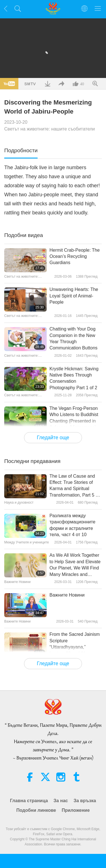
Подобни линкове (36, 810)
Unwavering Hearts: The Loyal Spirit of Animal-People (74, 296)
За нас (61, 801)
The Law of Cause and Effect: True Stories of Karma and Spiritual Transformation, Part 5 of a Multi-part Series (74, 486)
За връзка (85, 801)
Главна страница (29, 801)
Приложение (76, 810)
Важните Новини (67, 595)
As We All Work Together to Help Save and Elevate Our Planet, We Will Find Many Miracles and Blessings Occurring (75, 565)
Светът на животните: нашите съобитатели (50, 129)
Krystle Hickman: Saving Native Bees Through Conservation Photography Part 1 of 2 (74, 378)
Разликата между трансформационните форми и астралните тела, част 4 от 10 (72, 525)
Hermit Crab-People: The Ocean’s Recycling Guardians (75, 256)
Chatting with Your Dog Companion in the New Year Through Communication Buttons (73, 338)
